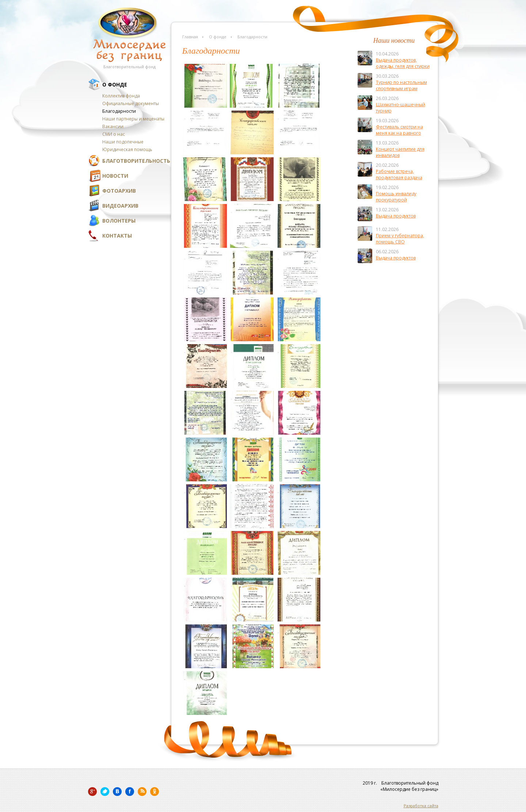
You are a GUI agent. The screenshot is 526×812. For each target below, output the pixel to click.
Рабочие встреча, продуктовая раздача (399, 174)
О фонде (115, 84)
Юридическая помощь (127, 149)
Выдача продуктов (396, 216)
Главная (190, 37)
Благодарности (119, 111)
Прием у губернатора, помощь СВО (400, 239)
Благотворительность (136, 161)
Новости (115, 176)
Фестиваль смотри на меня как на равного (399, 130)
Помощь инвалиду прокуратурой (396, 197)
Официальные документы (131, 103)
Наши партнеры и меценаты (133, 119)
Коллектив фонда (121, 96)
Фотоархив (119, 191)
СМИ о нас (114, 134)
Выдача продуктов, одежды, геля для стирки (403, 63)
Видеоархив (120, 206)
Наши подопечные (123, 142)
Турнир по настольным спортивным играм (401, 85)
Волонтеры (119, 221)
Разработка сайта (421, 806)
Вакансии (113, 126)
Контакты (117, 236)
